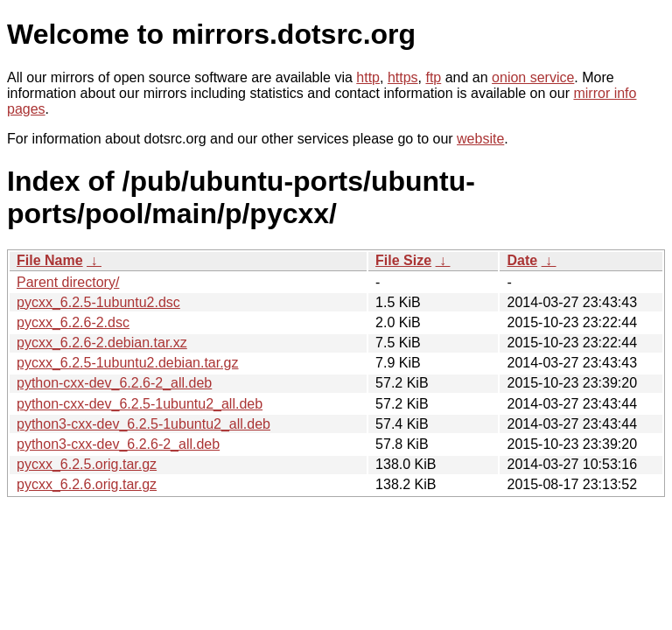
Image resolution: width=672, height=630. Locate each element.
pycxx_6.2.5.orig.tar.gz (87, 464)
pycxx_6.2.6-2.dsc (73, 322)
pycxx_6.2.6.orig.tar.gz (87, 484)
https (403, 77)
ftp (433, 77)
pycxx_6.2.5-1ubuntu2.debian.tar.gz (128, 363)
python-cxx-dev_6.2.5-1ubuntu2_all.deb (140, 404)
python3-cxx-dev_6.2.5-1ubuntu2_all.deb (143, 424)
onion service (533, 77)
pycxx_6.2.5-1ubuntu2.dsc (98, 302)
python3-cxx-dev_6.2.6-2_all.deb (118, 444)
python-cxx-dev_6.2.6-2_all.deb (114, 383)
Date (522, 260)
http (368, 77)
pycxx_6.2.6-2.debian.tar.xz (102, 343)
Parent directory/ (68, 282)
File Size (403, 260)
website (480, 139)
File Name (50, 260)
